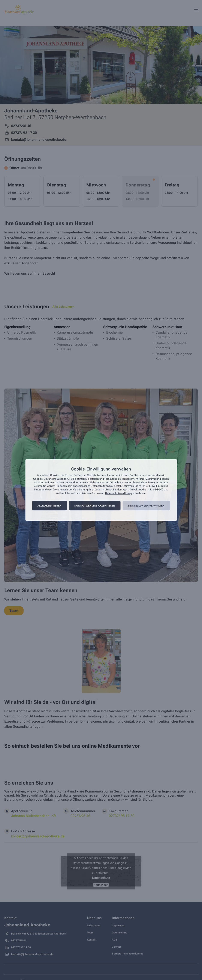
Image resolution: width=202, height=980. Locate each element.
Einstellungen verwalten (146, 506)
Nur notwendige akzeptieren (95, 506)
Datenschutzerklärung (119, 493)
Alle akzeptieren (49, 506)
